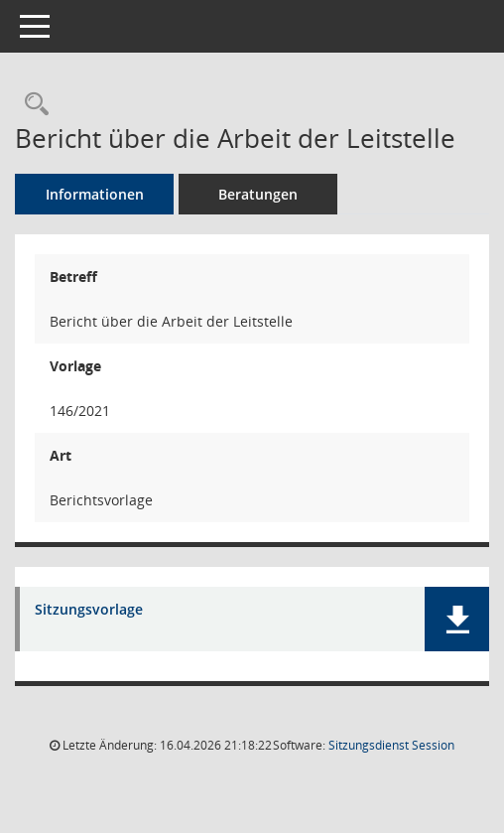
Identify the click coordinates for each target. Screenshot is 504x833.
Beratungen (258, 194)
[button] (457, 619)
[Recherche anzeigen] (32, 105)
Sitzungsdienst (391, 745)
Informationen (95, 194)
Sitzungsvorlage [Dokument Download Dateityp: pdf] (89, 610)
